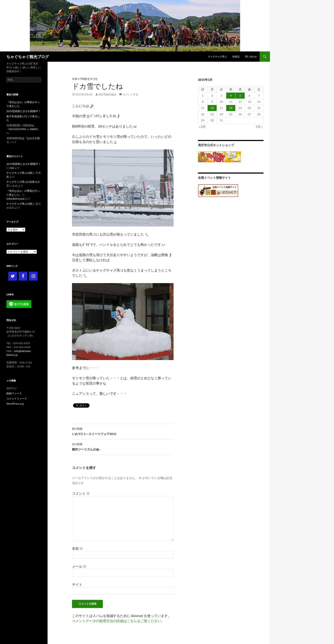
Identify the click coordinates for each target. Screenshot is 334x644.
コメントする (130, 94)
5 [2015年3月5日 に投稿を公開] (240, 95)
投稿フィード (14, 393)
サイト (77, 584)
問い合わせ (251, 56)
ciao (12, 168)
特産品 (236, 56)
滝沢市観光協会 (107, 94)
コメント (81, 493)
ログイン (12, 388)
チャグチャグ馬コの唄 (19, 173)
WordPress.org (15, 404)
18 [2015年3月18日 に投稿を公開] (231, 108)
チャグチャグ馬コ (217, 56)
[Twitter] (13, 276)
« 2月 (202, 127)
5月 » (259, 127)
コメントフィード (17, 399)
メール (79, 566)
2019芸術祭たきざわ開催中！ (24, 111)
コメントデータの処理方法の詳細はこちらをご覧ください (117, 621)
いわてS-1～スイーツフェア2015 (123, 431)
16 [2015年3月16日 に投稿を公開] (212, 108)
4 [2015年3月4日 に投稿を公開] (231, 95)
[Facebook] (23, 276)
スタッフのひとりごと (85, 79)
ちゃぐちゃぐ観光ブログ (28, 57)
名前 (77, 548)
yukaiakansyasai (15, 199)
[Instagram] (33, 276)
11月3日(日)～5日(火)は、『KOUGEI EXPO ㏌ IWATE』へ (23, 129)
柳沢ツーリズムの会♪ (123, 446)
